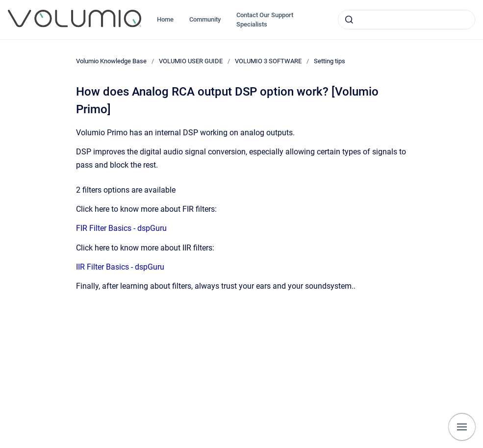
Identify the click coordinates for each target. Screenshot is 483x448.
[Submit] (349, 20)
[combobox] (407, 20)
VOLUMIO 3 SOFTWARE (268, 61)
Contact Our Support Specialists (265, 20)
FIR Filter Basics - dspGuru (121, 228)
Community (205, 19)
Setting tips (330, 61)
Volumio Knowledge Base (111, 61)
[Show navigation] (462, 427)
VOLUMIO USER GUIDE (191, 61)
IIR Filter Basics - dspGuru (120, 267)
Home (165, 19)
